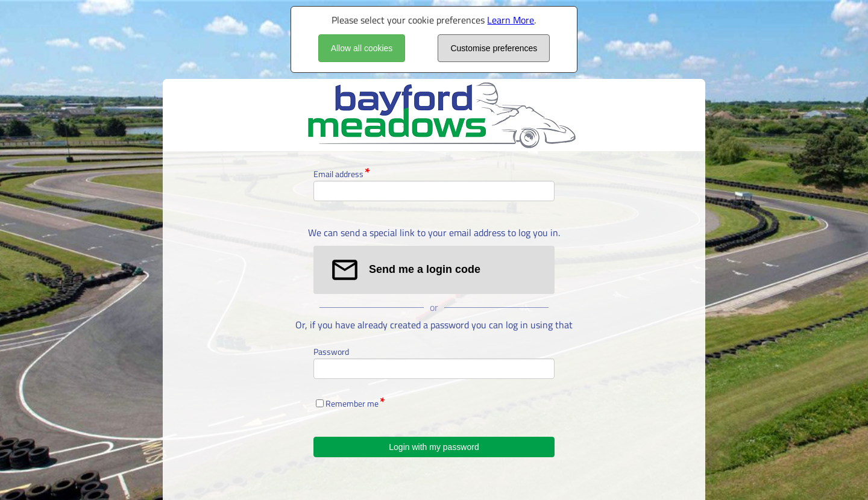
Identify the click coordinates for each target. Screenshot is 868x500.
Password (331, 352)
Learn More (511, 20)
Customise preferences (494, 48)
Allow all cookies (362, 48)
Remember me (352, 403)
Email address (338, 174)
